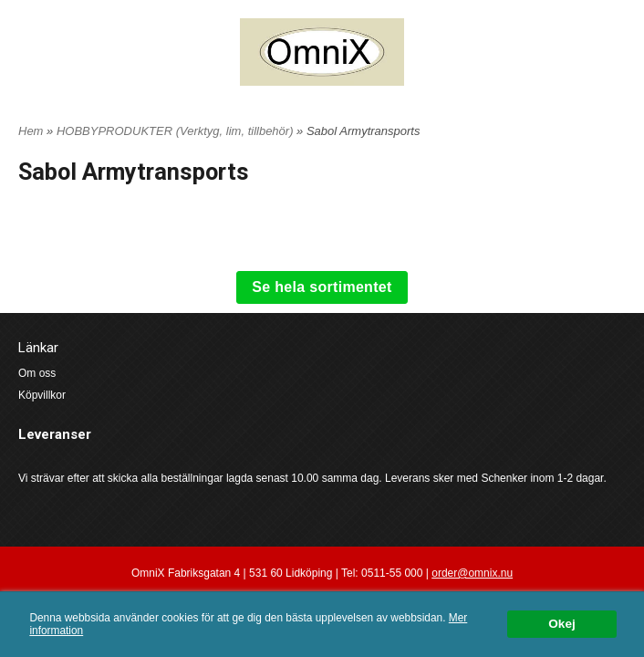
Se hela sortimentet (322, 287)
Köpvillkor (42, 395)
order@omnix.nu (472, 573)
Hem (31, 131)
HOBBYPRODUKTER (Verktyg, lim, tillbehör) (177, 131)
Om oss (37, 373)
